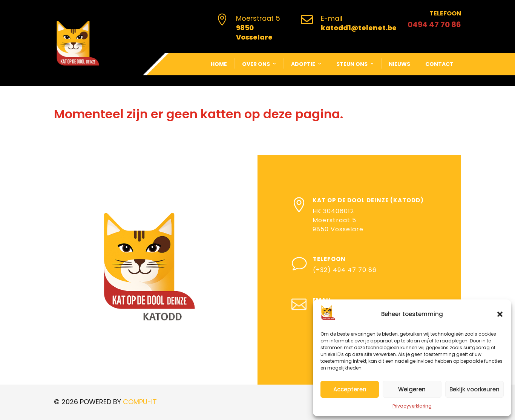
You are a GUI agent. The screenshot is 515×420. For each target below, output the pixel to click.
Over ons (256, 64)
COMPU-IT (140, 402)
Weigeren (412, 389)
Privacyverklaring (412, 406)
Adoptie (303, 64)
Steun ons (352, 64)
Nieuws (399, 64)
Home (219, 64)
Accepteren (350, 389)
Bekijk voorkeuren (474, 389)
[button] (500, 314)
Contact (439, 64)
